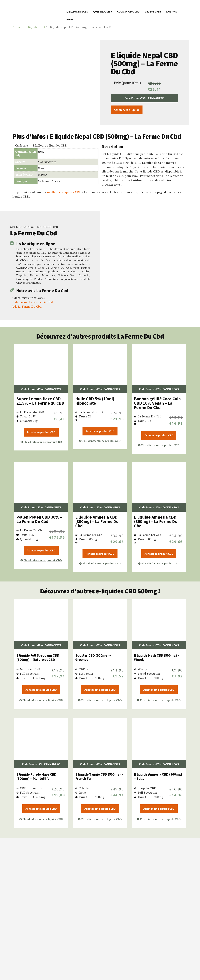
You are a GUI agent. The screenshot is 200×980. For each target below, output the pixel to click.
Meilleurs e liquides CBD (50, 146)
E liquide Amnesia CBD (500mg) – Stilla (158, 776)
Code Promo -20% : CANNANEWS (100, 645)
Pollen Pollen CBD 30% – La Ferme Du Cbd (39, 519)
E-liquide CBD (35, 27)
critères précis (95, 902)
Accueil (18, 27)
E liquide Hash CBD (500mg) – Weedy (157, 657)
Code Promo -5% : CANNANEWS (41, 764)
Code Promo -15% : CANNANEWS (144, 98)
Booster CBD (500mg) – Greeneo (93, 657)
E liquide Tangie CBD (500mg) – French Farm (99, 776)
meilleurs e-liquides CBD (64, 192)
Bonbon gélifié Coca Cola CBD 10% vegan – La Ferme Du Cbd (157, 403)
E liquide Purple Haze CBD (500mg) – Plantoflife (36, 776)
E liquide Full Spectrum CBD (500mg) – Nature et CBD (38, 657)
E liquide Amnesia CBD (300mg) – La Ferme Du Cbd (97, 521)
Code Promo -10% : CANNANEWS (41, 645)
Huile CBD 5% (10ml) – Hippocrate (96, 401)
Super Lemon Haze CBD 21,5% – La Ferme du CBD (40, 401)
